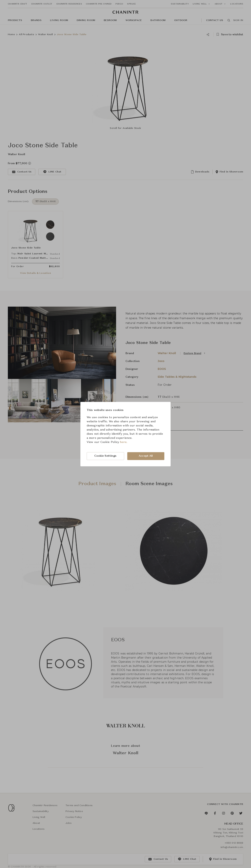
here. (124, 442)
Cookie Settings (105, 456)
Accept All (146, 456)
